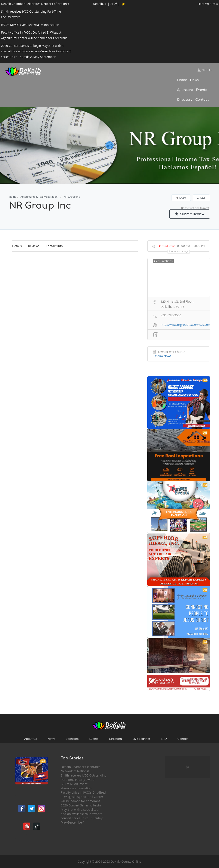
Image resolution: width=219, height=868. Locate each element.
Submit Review (190, 214)
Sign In (207, 70)
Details (17, 246)
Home (182, 80)
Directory (185, 100)
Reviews (34, 246)
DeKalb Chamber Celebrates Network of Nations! (81, 769)
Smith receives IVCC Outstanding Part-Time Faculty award (84, 777)
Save (201, 198)
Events (201, 90)
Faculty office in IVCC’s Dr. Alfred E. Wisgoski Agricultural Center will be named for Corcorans (83, 797)
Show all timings (180, 251)
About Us (30, 739)
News (194, 80)
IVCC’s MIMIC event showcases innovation (76, 786)
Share (181, 198)
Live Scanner (141, 739)
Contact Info (54, 246)
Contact (202, 100)
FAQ (164, 739)
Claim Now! (163, 356)
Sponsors (185, 90)
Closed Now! (167, 246)
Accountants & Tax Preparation (39, 197)
